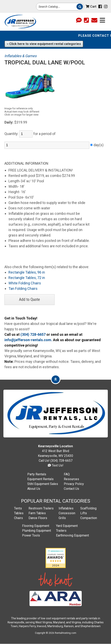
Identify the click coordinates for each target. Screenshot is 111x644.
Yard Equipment (67, 526)
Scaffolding (88, 508)
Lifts (84, 513)
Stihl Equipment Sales (43, 484)
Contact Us (71, 489)
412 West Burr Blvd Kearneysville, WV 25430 (55, 451)
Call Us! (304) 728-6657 (56, 461)
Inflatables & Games (20, 56)
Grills (62, 518)
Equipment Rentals (40, 479)
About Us (34, 489)
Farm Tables (37, 513)
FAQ (67, 474)
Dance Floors (38, 518)
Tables (19, 513)
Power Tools (31, 535)
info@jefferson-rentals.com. (28, 340)
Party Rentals (37, 474)
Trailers (61, 531)
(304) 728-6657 (33, 334)
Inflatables (66, 508)
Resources (71, 479)
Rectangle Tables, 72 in (27, 278)
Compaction (89, 518)
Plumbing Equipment (37, 531)
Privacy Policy (74, 484)
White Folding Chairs (25, 283)
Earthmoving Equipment (72, 535)
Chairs (18, 518)
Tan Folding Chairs (23, 289)
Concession (67, 513)
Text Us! (56, 465)
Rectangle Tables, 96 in (27, 272)
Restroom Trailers (41, 508)
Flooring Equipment (36, 526)
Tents (18, 508)
